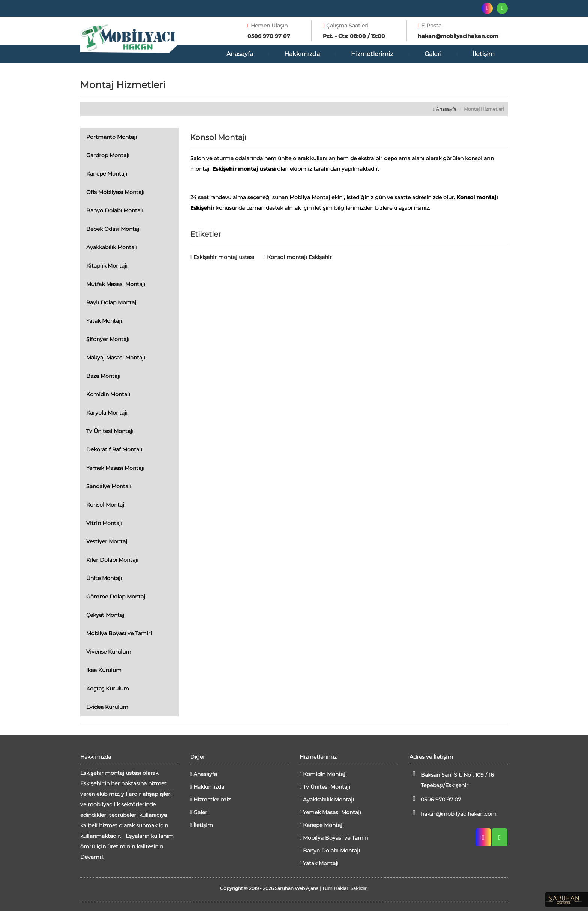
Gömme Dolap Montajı (116, 597)
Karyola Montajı (107, 413)
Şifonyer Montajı (108, 339)
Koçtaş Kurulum (108, 689)
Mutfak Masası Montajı (116, 284)
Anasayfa (240, 54)
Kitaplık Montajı (107, 266)
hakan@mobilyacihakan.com (453, 813)
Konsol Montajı (106, 505)
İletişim (484, 54)
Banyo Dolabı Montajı (115, 210)
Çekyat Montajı (106, 615)
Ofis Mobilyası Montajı (115, 192)
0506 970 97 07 (435, 799)
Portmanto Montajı (112, 137)
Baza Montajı (103, 376)
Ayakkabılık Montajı (112, 247)
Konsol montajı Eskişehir (298, 257)
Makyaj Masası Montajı (116, 358)
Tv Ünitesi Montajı (110, 431)
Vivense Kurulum (109, 652)
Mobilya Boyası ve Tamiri (119, 633)
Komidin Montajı (108, 394)
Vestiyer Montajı (107, 541)
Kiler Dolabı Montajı (112, 560)
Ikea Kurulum (104, 670)
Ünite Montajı (104, 578)
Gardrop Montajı (108, 155)
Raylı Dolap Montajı (112, 302)
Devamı (92, 857)
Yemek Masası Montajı (115, 468)
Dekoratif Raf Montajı (114, 449)
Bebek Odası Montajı (113, 229)
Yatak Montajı (104, 321)
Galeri (433, 54)
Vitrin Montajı (104, 523)
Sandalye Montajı (109, 486)
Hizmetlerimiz (372, 54)
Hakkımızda (302, 54)
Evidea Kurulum (107, 707)
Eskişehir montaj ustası (222, 257)
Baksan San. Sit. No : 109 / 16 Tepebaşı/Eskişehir (452, 779)
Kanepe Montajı (107, 174)
